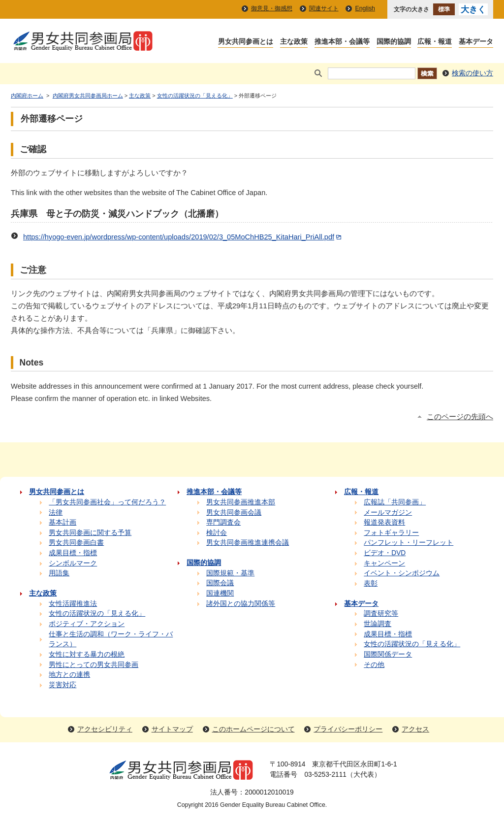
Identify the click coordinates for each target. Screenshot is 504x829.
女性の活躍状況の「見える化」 (195, 96)
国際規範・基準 (230, 573)
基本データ (476, 42)
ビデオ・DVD (385, 553)
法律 (56, 513)
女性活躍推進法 (73, 604)
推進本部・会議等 (342, 42)
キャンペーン (384, 563)
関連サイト (324, 8)
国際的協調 (394, 42)
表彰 (371, 583)
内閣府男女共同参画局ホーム (88, 96)
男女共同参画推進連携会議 (248, 543)
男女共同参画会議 (234, 513)
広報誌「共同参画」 (395, 502)
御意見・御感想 (272, 8)
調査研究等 (381, 613)
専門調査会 (223, 522)
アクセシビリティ (105, 729)
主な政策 (294, 42)
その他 (374, 665)
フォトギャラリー (391, 533)
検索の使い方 (472, 73)
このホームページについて (253, 729)
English (365, 8)
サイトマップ (172, 729)
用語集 (59, 573)
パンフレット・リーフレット (409, 543)
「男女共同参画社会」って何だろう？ (107, 502)
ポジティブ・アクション (87, 624)
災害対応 (63, 685)
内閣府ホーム (27, 96)
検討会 (217, 533)
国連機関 (220, 593)
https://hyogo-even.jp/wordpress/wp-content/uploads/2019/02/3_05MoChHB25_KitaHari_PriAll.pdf (183, 237)
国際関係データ (388, 654)
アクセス (415, 729)
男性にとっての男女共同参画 (94, 665)
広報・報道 (435, 42)
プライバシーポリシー (348, 729)
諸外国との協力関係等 (241, 604)
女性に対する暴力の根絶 (87, 654)
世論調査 (378, 624)
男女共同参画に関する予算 (90, 533)
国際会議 (220, 583)
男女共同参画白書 (76, 543)
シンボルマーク (73, 563)
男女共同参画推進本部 (241, 502)
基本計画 (63, 522)
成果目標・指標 (73, 553)
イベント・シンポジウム (402, 573)
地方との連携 (69, 675)
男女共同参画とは (246, 42)
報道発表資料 (384, 522)
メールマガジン (388, 513)
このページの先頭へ (460, 417)
